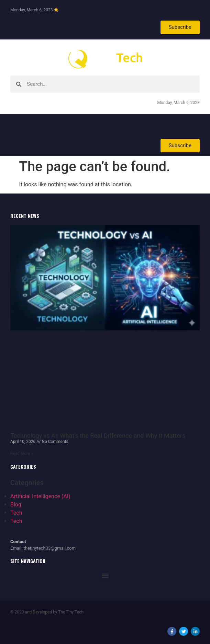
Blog (16, 505)
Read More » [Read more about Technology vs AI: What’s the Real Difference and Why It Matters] (22, 454)
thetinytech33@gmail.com (50, 548)
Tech (16, 513)
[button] (105, 576)
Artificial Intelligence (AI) (40, 496)
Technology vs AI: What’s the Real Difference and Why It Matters (98, 436)
